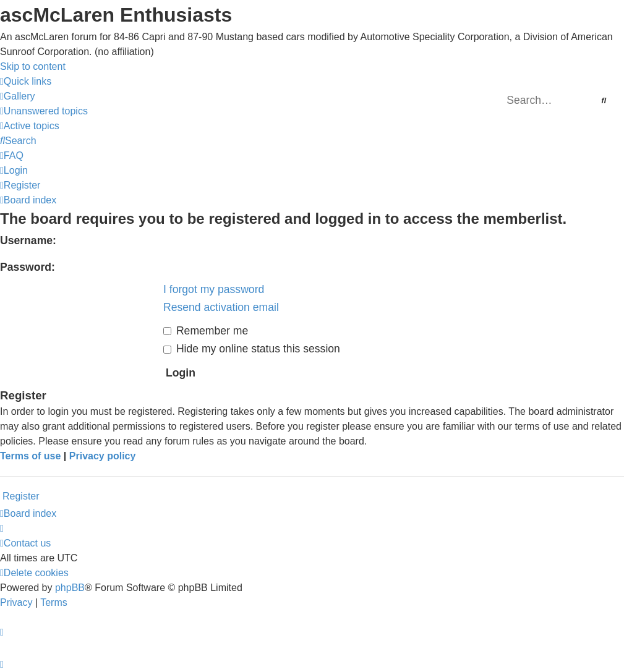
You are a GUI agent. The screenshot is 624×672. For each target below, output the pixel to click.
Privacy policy (103, 456)
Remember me (206, 331)
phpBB (70, 588)
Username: (28, 240)
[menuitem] (18, 96)
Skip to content (33, 66)
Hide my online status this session (252, 349)
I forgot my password (214, 289)
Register (21, 496)
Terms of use (30, 456)
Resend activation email (221, 307)
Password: (28, 267)
